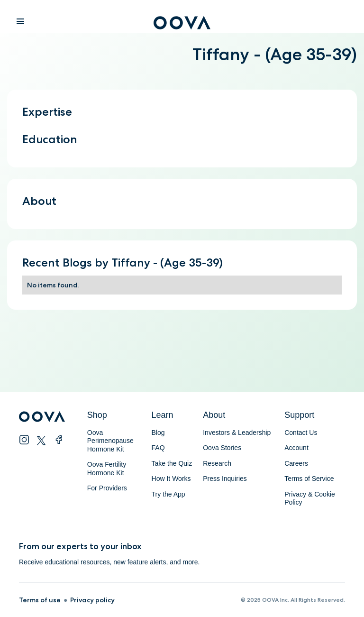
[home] (182, 25)
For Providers (107, 488)
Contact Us (301, 433)
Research (217, 463)
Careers (296, 463)
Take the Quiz (172, 463)
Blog (158, 433)
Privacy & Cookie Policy (310, 498)
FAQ (158, 448)
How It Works (171, 479)
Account (296, 448)
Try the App (168, 494)
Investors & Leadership (237, 433)
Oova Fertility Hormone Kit (107, 469)
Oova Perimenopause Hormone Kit (111, 441)
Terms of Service (309, 479)
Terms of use (40, 600)
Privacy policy (92, 600)
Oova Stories (222, 448)
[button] (20, 22)
